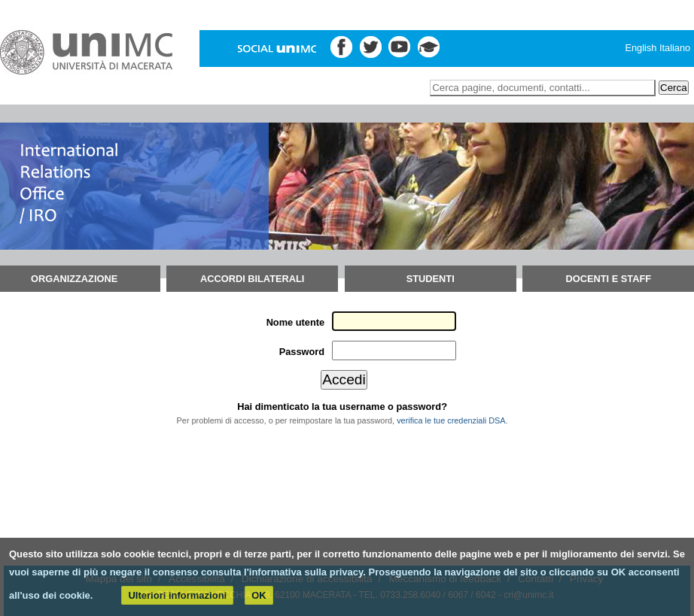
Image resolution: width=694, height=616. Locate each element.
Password (302, 352)
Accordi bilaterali (252, 279)
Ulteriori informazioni (177, 595)
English (641, 48)
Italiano (675, 48)
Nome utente (296, 322)
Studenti (431, 279)
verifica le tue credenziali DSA (451, 420)
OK (259, 595)
